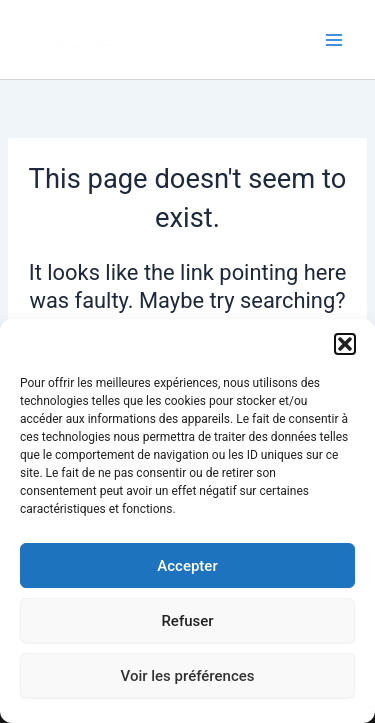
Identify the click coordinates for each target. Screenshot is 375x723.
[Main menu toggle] (334, 40)
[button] (345, 344)
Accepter (187, 566)
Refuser (187, 621)
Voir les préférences (188, 676)
